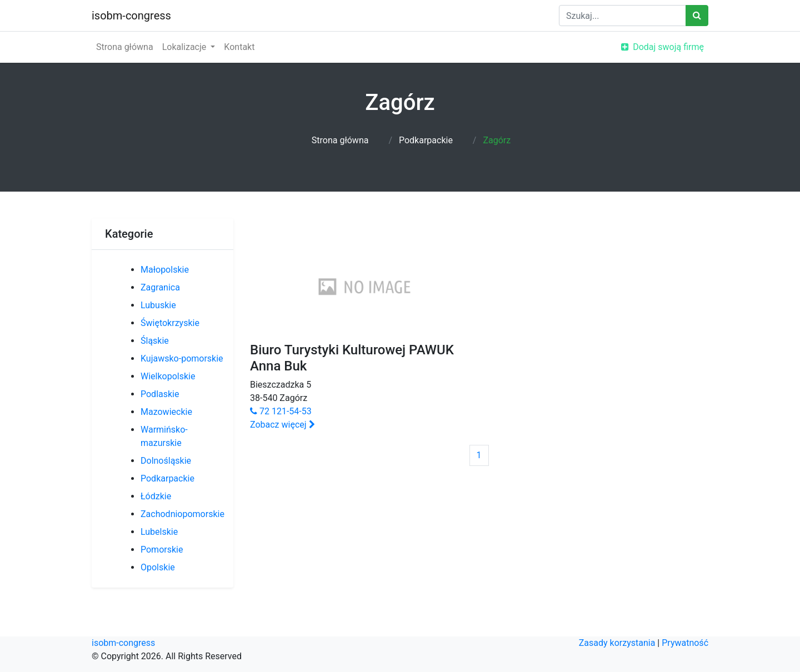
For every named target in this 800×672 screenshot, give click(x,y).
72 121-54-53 (281, 411)
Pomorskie (162, 550)
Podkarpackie (426, 140)
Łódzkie (156, 496)
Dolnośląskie (166, 461)
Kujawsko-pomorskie (182, 358)
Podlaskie (160, 394)
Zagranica (160, 287)
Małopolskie (165, 270)
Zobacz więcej (282, 425)
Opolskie (158, 567)
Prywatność (685, 643)
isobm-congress (131, 16)
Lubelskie (159, 532)
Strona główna (125, 47)
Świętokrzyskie (170, 323)
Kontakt (239, 47)
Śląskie (155, 341)
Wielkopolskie (168, 376)
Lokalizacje (186, 47)
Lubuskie (158, 305)
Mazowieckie (166, 412)
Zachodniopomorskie (182, 514)
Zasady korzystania (617, 643)
